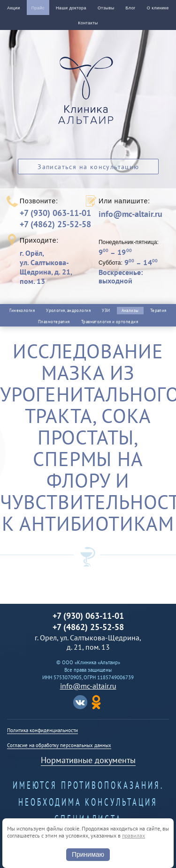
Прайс (38, 8)
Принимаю (88, 854)
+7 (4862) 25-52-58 (55, 224)
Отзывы (106, 8)
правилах (134, 835)
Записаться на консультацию (88, 167)
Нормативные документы (88, 760)
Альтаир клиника (88, 96)
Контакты (88, 23)
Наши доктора (71, 8)
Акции (13, 8)
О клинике (158, 8)
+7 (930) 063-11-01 (55, 213)
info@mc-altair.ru (130, 214)
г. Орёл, (52, 267)
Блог (131, 8)
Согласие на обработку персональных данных (59, 745)
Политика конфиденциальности (42, 730)
